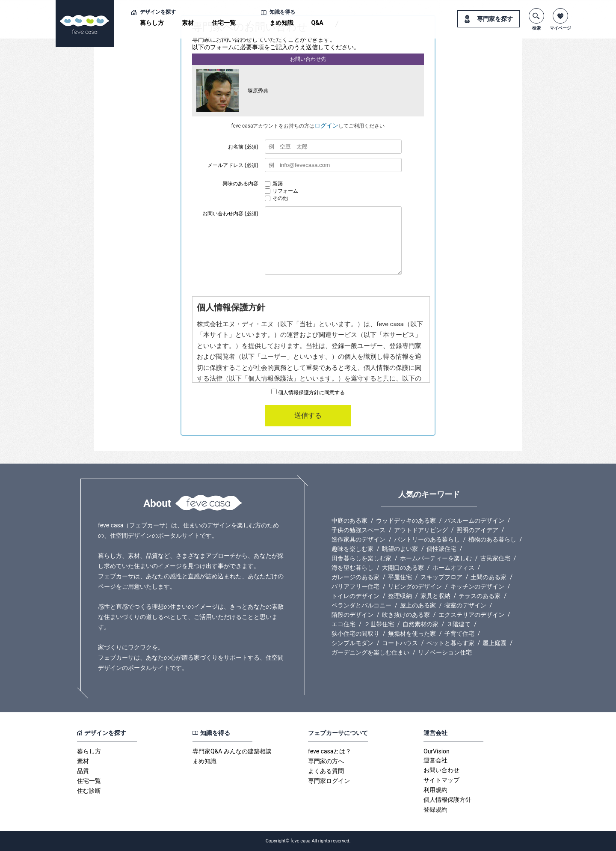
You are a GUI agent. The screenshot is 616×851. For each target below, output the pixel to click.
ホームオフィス (453, 568)
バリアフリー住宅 (355, 586)
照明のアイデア (477, 530)
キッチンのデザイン (477, 586)
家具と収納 (435, 596)
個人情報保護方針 (447, 800)
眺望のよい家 (400, 549)
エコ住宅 (344, 624)
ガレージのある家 (355, 577)
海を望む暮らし (352, 568)
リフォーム (281, 191)
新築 (274, 184)
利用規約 (435, 790)
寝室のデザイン (465, 605)
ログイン (326, 125)
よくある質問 (326, 771)
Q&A (317, 23)
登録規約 (435, 809)
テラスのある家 (480, 596)
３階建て (459, 624)
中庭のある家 (349, 521)
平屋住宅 (400, 577)
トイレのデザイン (355, 596)
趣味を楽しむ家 (352, 549)
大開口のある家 (403, 568)
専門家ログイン (329, 781)
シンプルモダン (352, 643)
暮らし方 (152, 23)
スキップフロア (441, 577)
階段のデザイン (352, 615)
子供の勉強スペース (358, 530)
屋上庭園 (495, 643)
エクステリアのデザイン (471, 615)
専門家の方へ (326, 761)
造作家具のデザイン (358, 539)
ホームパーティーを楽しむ (436, 558)
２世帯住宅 (379, 624)
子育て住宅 (459, 634)
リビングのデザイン (415, 586)
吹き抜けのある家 (406, 615)
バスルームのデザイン (474, 521)
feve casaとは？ (330, 751)
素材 (188, 23)
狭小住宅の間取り (355, 634)
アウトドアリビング (421, 530)
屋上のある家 (418, 605)
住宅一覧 (224, 23)
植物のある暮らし (492, 539)
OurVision (437, 751)
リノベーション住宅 (445, 652)
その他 (276, 198)
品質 (83, 771)
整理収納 (400, 596)
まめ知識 (281, 23)
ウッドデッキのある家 (406, 521)
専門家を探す (495, 19)
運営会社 (435, 760)
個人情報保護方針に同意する (308, 393)
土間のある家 (489, 577)
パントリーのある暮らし (427, 539)
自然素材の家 (421, 624)
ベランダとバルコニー (361, 605)
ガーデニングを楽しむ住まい (370, 652)
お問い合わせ (441, 770)
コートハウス (400, 643)
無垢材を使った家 (412, 634)
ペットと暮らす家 (450, 643)
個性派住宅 (441, 549)
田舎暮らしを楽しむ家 (361, 558)
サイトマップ (441, 780)
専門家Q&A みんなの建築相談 (232, 751)
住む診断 (89, 791)
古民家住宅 (495, 558)
